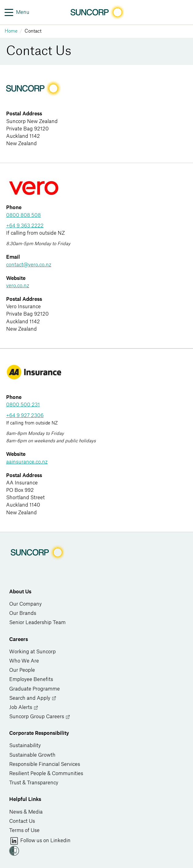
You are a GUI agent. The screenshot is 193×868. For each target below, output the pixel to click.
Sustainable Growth (32, 755)
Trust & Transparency (34, 783)
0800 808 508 (23, 215)
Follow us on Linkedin (40, 841)
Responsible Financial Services (45, 764)
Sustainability (25, 746)
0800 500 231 (23, 405)
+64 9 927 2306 (25, 416)
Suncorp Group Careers (40, 717)
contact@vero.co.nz (29, 265)
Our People (22, 670)
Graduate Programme (35, 689)
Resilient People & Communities (46, 774)
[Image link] (96, 12)
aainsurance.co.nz (27, 462)
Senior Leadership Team (37, 623)
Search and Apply (33, 698)
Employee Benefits (31, 679)
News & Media (26, 812)
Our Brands (23, 613)
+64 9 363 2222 (25, 226)
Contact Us (22, 821)
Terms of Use (24, 830)
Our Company (25, 604)
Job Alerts (24, 708)
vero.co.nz (18, 286)
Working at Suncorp (33, 652)
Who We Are (24, 661)
